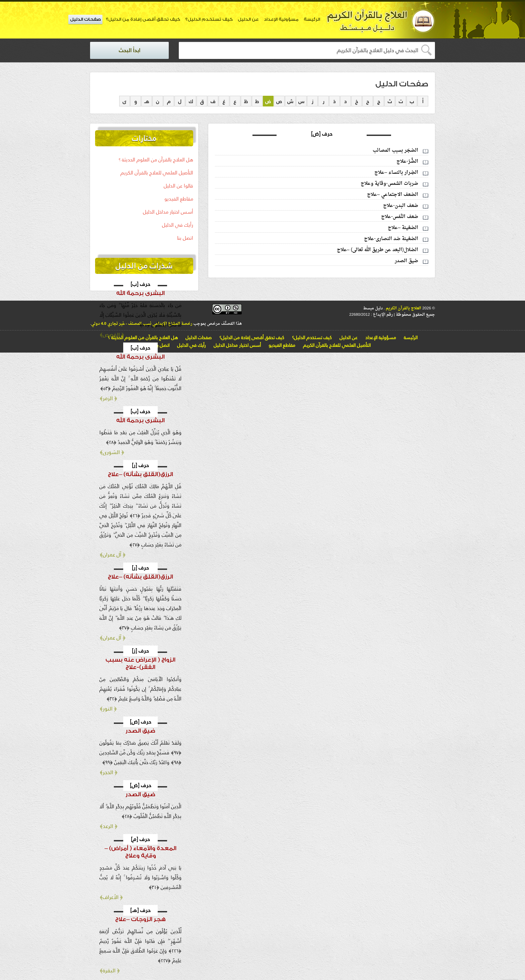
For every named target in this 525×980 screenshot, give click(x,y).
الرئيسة (312, 19)
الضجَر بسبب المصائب (395, 150)
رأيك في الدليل (178, 225)
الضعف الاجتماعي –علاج (393, 195)
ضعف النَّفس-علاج (400, 217)
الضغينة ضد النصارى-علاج (391, 239)
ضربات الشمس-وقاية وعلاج (389, 184)
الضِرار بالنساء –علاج (396, 173)
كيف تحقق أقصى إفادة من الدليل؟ (143, 19)
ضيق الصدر (406, 261)
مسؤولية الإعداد (281, 19)
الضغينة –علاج (403, 228)
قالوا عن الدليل (178, 186)
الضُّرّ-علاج (407, 162)
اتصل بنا (185, 238)
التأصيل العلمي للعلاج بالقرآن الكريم (157, 173)
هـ (147, 101)
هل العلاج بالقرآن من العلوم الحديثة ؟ (156, 160)
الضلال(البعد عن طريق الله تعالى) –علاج (378, 250)
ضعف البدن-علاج (401, 206)
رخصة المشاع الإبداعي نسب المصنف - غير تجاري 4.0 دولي (142, 324)
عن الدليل (248, 19)
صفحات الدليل (85, 19)
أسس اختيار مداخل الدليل (168, 212)
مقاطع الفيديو (179, 199)
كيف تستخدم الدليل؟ (209, 19)
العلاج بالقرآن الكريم (403, 308)
